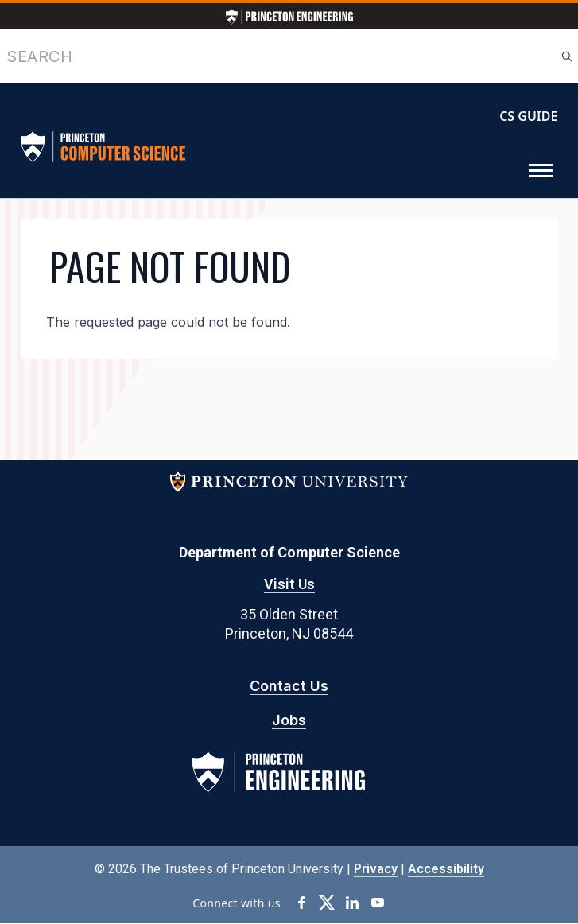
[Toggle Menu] (541, 171)
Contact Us (289, 686)
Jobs (289, 720)
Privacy (376, 869)
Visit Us (289, 584)
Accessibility (446, 869)
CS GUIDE (528, 116)
